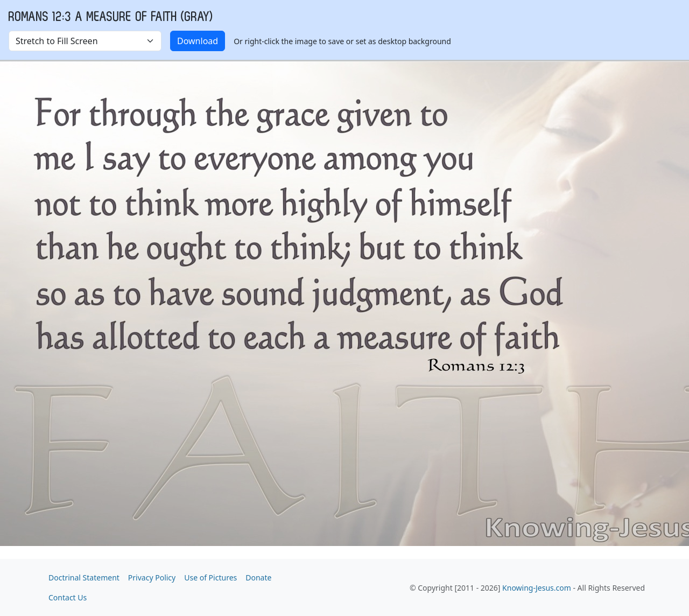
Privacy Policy (152, 577)
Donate (258, 577)
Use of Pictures (210, 577)
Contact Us (68, 597)
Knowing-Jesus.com (537, 588)
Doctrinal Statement (84, 577)
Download (198, 41)
